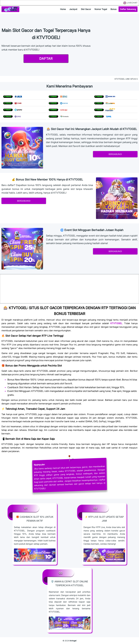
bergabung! (115, 154)
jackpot (73, 9)
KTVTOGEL (116, 323)
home (63, 9)
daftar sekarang (128, 9)
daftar (46, 59)
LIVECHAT (130, 3)
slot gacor (86, 9)
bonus (113, 9)
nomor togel (101, 9)
